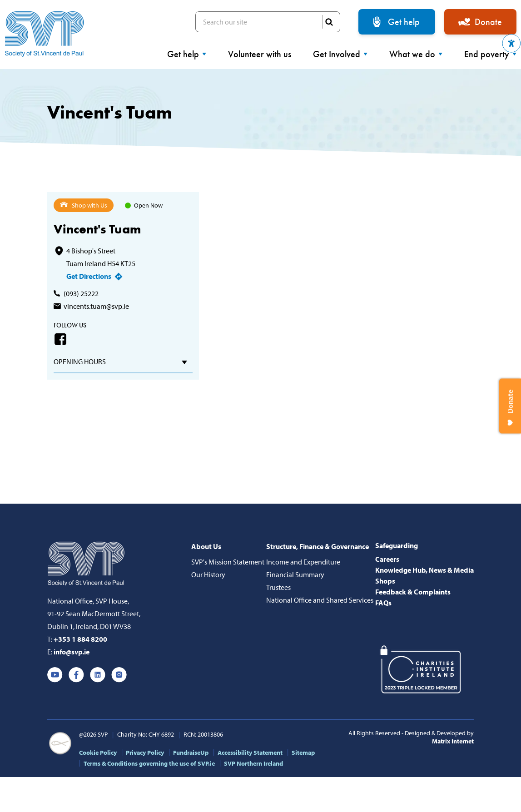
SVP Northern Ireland (253, 763)
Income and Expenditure (303, 562)
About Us (206, 546)
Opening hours (80, 361)
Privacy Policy (145, 753)
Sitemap (303, 753)
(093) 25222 (81, 293)
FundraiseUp (191, 753)
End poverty (490, 54)
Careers (387, 559)
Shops (385, 581)
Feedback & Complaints (413, 592)
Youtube (55, 675)
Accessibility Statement (250, 753)
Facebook (60, 339)
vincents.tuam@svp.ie (96, 306)
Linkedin (98, 675)
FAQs (383, 603)
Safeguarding (397, 545)
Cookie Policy (98, 753)
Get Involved (340, 54)
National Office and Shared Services (320, 600)
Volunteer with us (260, 54)
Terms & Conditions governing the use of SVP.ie (149, 763)
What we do (416, 54)
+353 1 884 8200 (80, 639)
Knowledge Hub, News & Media (424, 570)
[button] (511, 43)
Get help (404, 22)
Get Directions (89, 276)
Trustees (278, 587)
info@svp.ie (72, 652)
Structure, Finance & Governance (318, 546)
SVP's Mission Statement (228, 562)
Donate (488, 22)
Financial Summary (295, 574)
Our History (208, 574)
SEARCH (329, 22)
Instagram (119, 675)
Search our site (268, 22)
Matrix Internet (453, 741)
